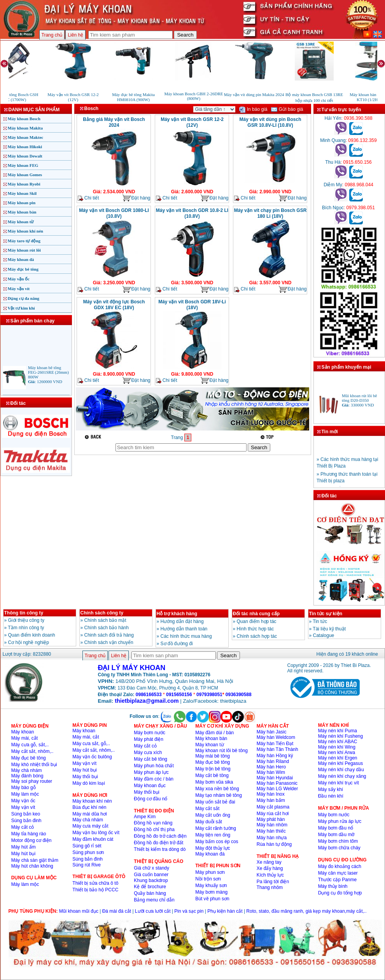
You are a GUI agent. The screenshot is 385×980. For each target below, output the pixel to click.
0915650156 (179, 695)
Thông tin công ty (24, 613)
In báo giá (253, 109)
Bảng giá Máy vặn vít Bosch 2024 (114, 122)
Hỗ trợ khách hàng (177, 614)
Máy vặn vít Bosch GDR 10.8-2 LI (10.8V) (192, 213)
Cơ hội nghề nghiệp (29, 642)
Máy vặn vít (19, 289)
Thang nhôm (270, 887)
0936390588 (239, 695)
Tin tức (320, 621)
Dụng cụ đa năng (24, 298)
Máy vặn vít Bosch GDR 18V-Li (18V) (192, 305)
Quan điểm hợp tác (257, 621)
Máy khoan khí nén (25, 231)
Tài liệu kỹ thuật (329, 629)
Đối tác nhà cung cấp (256, 614)
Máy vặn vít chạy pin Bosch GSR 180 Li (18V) (270, 213)
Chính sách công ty (102, 613)
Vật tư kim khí (21, 308)
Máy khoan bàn (22, 212)
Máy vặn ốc (19, 279)
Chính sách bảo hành (107, 628)
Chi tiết (88, 198)
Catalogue (324, 635)
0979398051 (209, 695)
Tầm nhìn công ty (26, 628)
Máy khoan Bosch (24, 119)
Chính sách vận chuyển (109, 642)
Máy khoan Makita (25, 128)
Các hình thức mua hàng (186, 636)
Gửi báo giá (287, 109)
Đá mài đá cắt (117, 911)
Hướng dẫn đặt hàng (182, 621)
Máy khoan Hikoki (25, 147)
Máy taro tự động (24, 241)
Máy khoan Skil (22, 193)
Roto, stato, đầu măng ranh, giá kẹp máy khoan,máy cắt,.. (306, 911)
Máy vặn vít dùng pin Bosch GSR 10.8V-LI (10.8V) (270, 122)
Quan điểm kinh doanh (32, 635)
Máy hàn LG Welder (277, 789)
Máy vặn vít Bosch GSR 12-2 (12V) (192, 122)
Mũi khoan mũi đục (79, 911)
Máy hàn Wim (271, 772)
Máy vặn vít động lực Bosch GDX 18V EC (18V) (114, 305)
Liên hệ (75, 35)
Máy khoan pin (22, 203)
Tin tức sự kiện (326, 614)
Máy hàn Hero (271, 767)
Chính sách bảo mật (105, 620)
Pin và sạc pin (189, 911)
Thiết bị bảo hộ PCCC (95, 890)
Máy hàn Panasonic (277, 783)
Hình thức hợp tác (255, 629)
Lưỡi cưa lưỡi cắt (153, 911)
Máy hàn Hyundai (275, 778)
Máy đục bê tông (23, 269)
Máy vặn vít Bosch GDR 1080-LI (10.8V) (114, 213)
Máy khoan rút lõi (24, 250)
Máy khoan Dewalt (25, 156)
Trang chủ (52, 35)
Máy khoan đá (21, 259)
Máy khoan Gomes (25, 175)
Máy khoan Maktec (26, 137)
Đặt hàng (136, 198)
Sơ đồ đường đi (177, 644)
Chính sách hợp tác (257, 636)
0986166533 (149, 695)
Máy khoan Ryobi (24, 184)
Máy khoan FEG (23, 165)
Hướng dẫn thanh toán (184, 629)
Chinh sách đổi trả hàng (109, 635)
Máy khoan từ (21, 222)
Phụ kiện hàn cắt (225, 911)
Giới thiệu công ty (26, 620)
